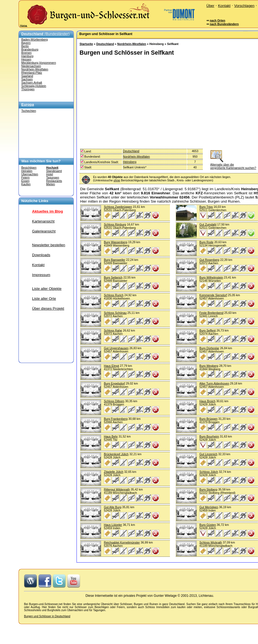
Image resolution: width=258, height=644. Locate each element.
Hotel (50, 174)
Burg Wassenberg (116, 242)
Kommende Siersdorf (213, 295)
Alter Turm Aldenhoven (214, 383)
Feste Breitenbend (211, 313)
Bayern (26, 43)
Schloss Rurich (114, 295)
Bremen (26, 53)
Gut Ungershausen (116, 348)
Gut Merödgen (209, 507)
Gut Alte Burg (113, 507)
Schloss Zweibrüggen (118, 207)
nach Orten (217, 20)
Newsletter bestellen (49, 245)
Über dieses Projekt (48, 308)
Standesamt (54, 171)
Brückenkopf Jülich (116, 454)
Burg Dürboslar (209, 348)
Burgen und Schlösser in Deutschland (47, 616)
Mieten (51, 184)
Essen (25, 181)
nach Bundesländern (224, 24)
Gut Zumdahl (208, 224)
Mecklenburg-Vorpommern (39, 63)
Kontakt (224, 6)
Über (210, 6)
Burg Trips (206, 207)
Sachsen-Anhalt (32, 83)
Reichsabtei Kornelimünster (122, 542)
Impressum (41, 275)
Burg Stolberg (208, 489)
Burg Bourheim (209, 436)
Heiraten (27, 171)
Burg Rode (206, 242)
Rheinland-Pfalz (32, 73)
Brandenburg (30, 49)
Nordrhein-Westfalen (35, 69)
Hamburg (27, 56)
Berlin (25, 46)
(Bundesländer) (45, 34)
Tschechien (29, 111)
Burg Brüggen (209, 419)
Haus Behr (111, 436)
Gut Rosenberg (209, 260)
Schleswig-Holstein (34, 86)
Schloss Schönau (115, 313)
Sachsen (27, 79)
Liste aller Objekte (47, 289)
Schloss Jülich (209, 472)
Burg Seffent (208, 330)
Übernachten (30, 174)
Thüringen (28, 89)
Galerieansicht (44, 231)
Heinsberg (130, 162)
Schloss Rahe (113, 330)
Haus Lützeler (113, 525)
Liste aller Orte (44, 299)
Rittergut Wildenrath (117, 489)
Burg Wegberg (209, 366)
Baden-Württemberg (35, 39)
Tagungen (53, 177)
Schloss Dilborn (114, 401)
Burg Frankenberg (116, 419)
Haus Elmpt (111, 366)
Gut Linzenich (208, 454)
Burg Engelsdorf (114, 383)
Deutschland (105, 44)
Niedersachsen (31, 66)
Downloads (41, 255)
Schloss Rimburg (115, 224)
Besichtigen (29, 168)
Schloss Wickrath (211, 542)
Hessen (26, 59)
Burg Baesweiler (115, 260)
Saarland (27, 76)
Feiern (25, 177)
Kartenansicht (43, 221)
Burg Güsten (208, 525)
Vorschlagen (244, 6)
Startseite (86, 44)
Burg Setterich (113, 277)
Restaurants (54, 181)
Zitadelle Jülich (114, 472)
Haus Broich (207, 401)
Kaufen (26, 184)
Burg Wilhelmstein (211, 277)
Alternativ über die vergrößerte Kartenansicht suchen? (233, 165)
